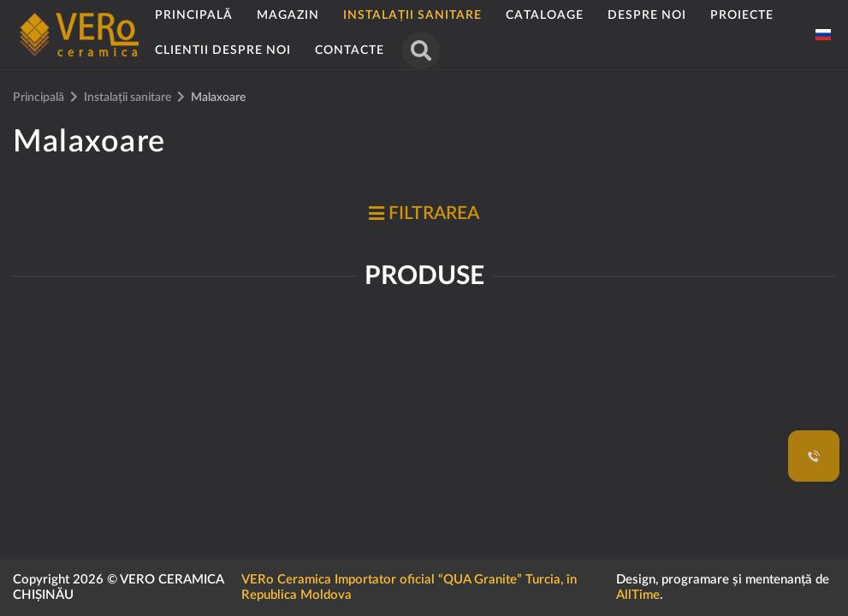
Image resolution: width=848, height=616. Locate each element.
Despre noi (647, 15)
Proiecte (742, 15)
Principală (194, 15)
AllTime (638, 595)
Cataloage (545, 15)
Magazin (288, 15)
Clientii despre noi (223, 50)
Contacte (350, 50)
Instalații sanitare (412, 15)
